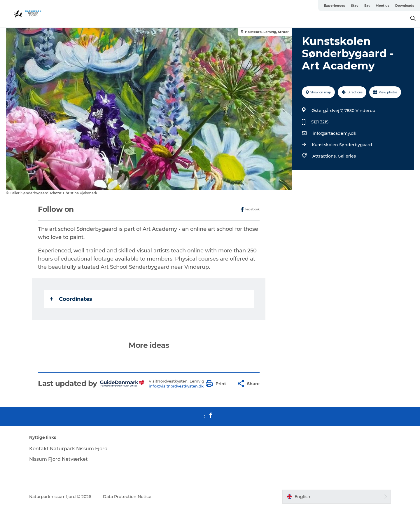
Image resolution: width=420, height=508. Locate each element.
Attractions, (325, 156)
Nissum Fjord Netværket (58, 459)
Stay (355, 6)
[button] (217, 384)
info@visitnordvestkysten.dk (176, 386)
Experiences (335, 6)
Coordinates (71, 299)
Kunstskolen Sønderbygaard (342, 145)
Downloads (405, 6)
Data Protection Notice (127, 497)
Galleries (347, 156)
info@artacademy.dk (335, 133)
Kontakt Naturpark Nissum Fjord (68, 449)
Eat (367, 6)
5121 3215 (320, 122)
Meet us (383, 6)
